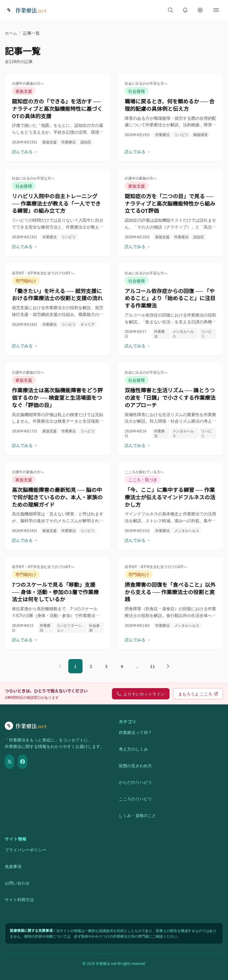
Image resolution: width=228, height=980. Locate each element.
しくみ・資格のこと (137, 815)
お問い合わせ (17, 883)
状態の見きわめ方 (135, 765)
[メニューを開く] (216, 10)
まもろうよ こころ (198, 694)
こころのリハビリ (135, 799)
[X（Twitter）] (9, 762)
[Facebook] (23, 762)
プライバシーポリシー (26, 850)
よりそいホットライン (141, 694)
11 (153, 666)
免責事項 (13, 866)
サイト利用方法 (19, 899)
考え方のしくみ (133, 749)
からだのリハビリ (135, 782)
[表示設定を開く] (200, 10)
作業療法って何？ (135, 732)
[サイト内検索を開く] (170, 10)
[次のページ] (168, 666)
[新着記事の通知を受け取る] (185, 10)
